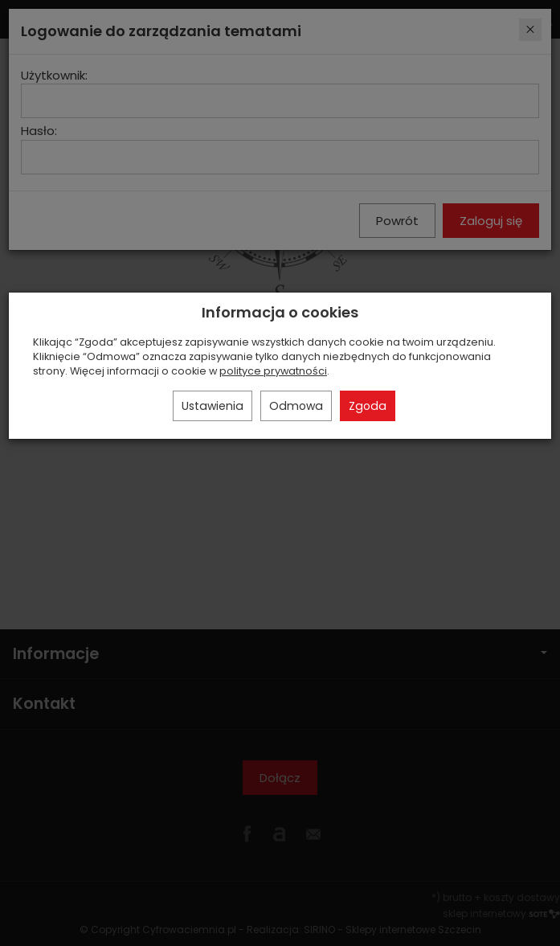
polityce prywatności (273, 371)
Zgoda (368, 406)
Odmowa (296, 406)
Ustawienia (213, 406)
